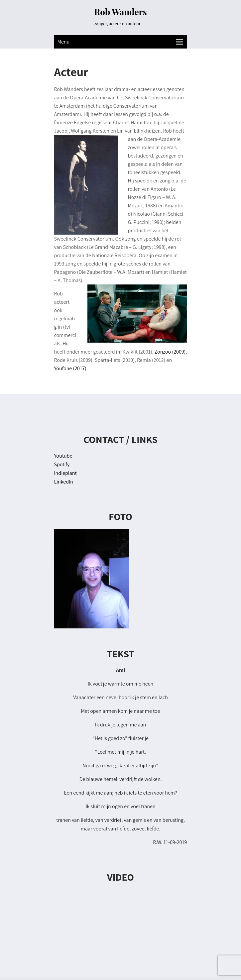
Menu (64, 42)
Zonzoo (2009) (170, 352)
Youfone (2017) (70, 368)
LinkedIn (64, 482)
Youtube (63, 456)
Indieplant (65, 473)
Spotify (62, 464)
